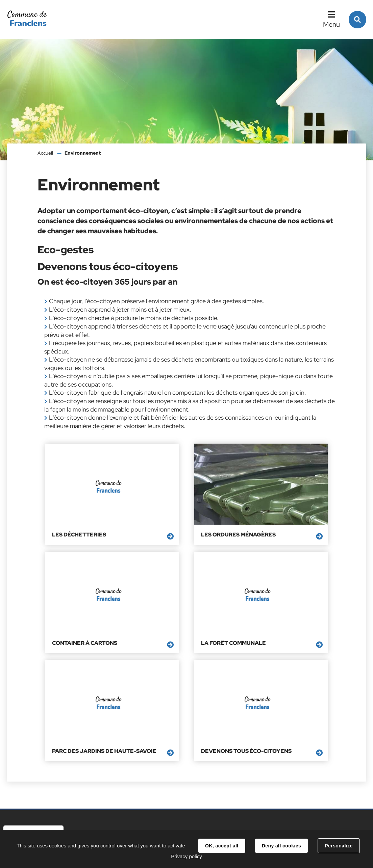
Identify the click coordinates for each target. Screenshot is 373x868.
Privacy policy (186, 856)
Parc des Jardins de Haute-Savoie (188, 600)
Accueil (45, 153)
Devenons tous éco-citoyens (276, 600)
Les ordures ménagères (183, 511)
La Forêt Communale (79, 597)
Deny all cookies (281, 846)
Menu (331, 24)
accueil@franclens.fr (129, 803)
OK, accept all (222, 846)
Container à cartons (278, 511)
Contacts (118, 823)
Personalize (339, 846)
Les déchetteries (73, 511)
